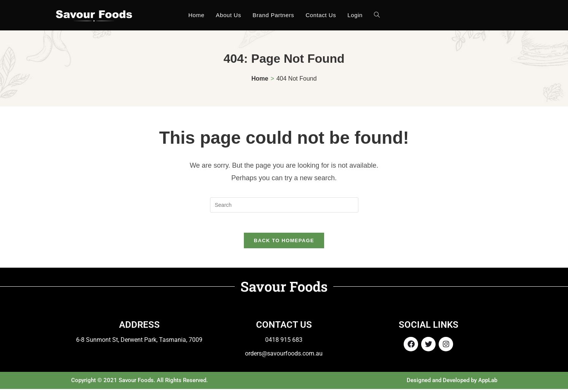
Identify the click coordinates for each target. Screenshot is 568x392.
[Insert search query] (284, 205)
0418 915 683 (284, 343)
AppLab (488, 383)
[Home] (260, 79)
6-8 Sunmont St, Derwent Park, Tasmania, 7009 (139, 343)
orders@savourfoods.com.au (284, 356)
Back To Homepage (284, 244)
